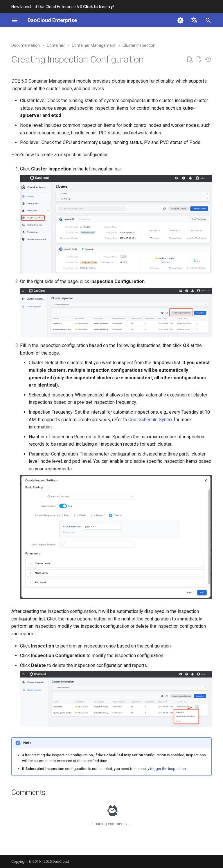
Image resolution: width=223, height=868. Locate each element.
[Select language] (194, 20)
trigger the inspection (168, 769)
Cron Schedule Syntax (150, 420)
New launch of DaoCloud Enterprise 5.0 (63, 7)
